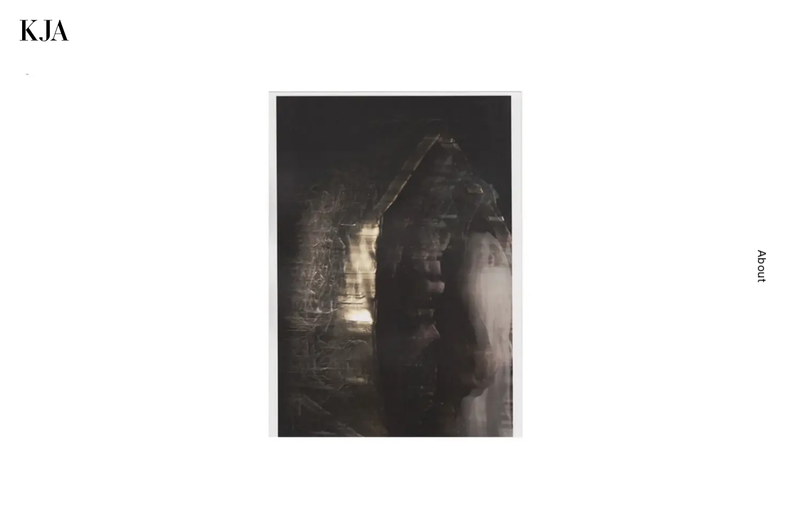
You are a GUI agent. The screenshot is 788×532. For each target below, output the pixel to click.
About (762, 266)
